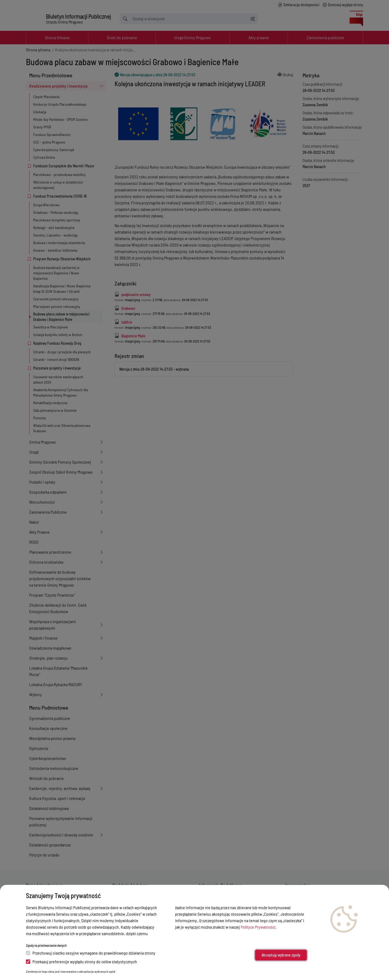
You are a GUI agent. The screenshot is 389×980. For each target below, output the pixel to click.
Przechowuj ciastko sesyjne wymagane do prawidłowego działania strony (91, 953)
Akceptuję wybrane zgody (281, 955)
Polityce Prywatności (258, 927)
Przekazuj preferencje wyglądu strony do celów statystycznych (81, 961)
